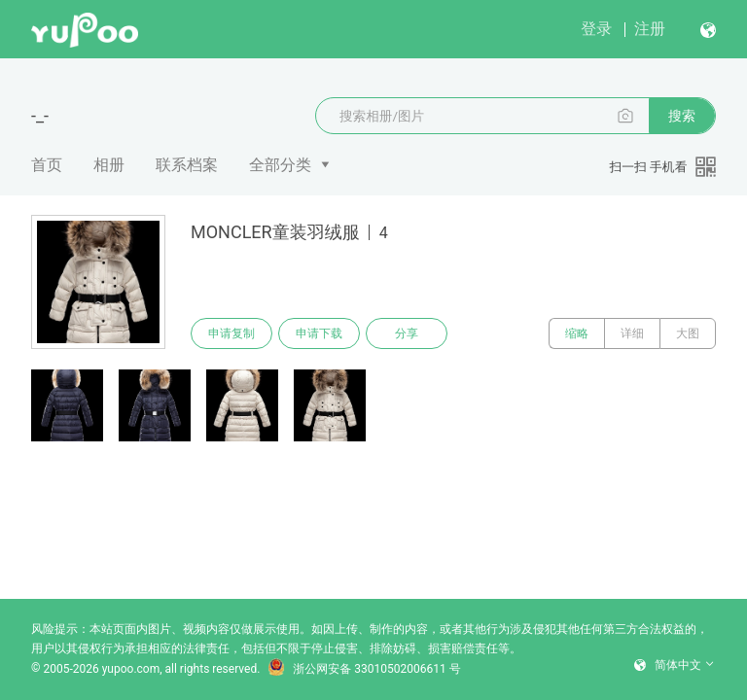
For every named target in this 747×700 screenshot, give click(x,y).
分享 (407, 333)
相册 (109, 165)
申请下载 (319, 333)
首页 (47, 165)
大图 (688, 333)
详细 (632, 333)
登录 (596, 29)
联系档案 (187, 165)
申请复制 (231, 333)
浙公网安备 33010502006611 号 (364, 669)
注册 (650, 29)
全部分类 (280, 165)
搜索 (682, 116)
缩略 (577, 333)
